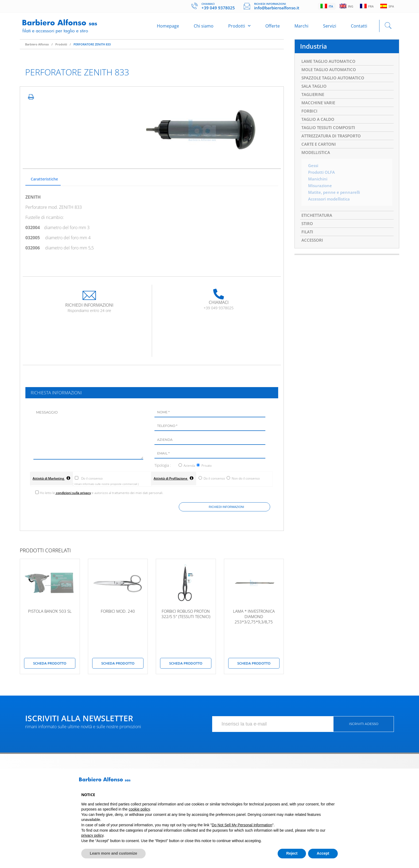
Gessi (314, 175)
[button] (335, 781)
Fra (366, 6)
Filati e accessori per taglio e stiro (57, 32)
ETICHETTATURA (318, 227)
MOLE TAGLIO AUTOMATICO (331, 74)
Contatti (359, 27)
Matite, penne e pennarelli (335, 203)
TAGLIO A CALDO (319, 126)
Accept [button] (323, 853)
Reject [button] (292, 853)
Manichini (318, 189)
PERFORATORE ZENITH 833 (92, 47)
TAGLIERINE (314, 100)
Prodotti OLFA (323, 182)
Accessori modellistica (331, 210)
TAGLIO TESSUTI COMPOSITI (331, 135)
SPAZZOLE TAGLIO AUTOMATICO (335, 82)
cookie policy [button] (139, 809)
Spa (387, 6)
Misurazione (321, 196)
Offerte (273, 27)
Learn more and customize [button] (113, 853)
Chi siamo (204, 27)
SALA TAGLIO (315, 91)
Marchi (301, 27)
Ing (345, 6)
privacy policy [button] (92, 835)
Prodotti (239, 27)
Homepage (168, 27)
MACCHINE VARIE (319, 109)
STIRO (308, 236)
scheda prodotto (50, 666)
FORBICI (310, 118)
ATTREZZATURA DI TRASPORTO (333, 144)
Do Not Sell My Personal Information (242, 825)
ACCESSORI (313, 253)
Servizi (330, 27)
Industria (314, 49)
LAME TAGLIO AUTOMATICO (331, 65)
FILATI (308, 244)
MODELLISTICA (317, 162)
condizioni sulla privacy (74, 495)
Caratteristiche (44, 182)
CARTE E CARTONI (320, 153)
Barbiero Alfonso (37, 47)
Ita (325, 6)
